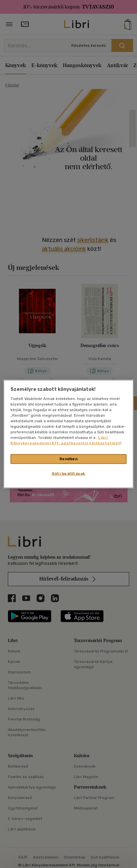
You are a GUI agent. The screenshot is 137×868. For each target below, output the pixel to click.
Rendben (69, 459)
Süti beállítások (68, 474)
